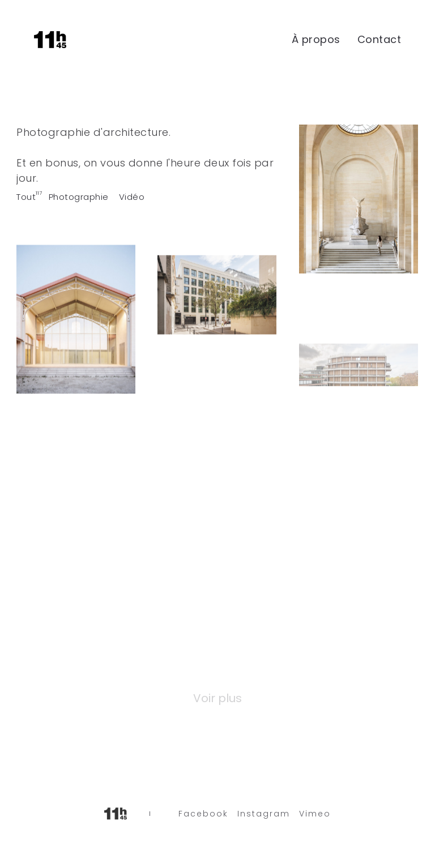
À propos (316, 39)
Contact (379, 39)
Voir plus (217, 698)
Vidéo (132, 197)
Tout (26, 197)
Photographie (79, 197)
